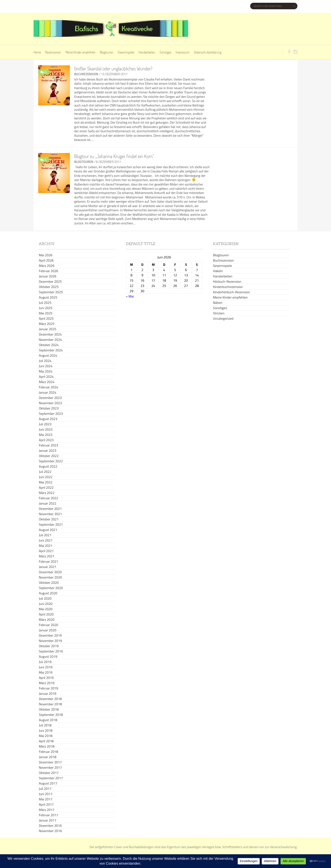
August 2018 (48, 720)
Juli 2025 (45, 303)
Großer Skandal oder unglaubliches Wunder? (113, 68)
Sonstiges (165, 52)
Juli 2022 (45, 472)
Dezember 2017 (50, 762)
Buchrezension (86, 74)
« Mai (130, 296)
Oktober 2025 (49, 287)
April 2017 (46, 804)
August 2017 (48, 783)
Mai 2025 (46, 313)
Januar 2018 (48, 757)
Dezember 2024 (50, 334)
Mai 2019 (46, 672)
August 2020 (48, 593)
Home (37, 52)
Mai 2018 (46, 736)
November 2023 (50, 403)
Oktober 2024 (49, 345)
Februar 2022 (49, 498)
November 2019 (50, 641)
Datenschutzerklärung (208, 52)
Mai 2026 (46, 255)
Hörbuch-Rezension (227, 281)
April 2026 (46, 260)
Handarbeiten (147, 52)
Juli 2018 (45, 725)
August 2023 (48, 419)
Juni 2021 (46, 540)
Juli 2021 (45, 535)
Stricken (219, 313)
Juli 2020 (45, 598)
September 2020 (51, 588)
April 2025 (46, 318)
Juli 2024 (45, 361)
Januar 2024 (48, 392)
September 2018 (51, 715)
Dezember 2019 (50, 635)
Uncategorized (223, 318)
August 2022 (48, 466)
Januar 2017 (48, 820)
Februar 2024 (49, 387)
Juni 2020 (46, 604)
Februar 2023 (49, 445)
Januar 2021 (48, 567)
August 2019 (48, 656)
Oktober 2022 (49, 456)
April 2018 (46, 741)
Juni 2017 (46, 794)
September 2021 (51, 524)
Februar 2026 (49, 271)
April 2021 (46, 551)
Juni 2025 (46, 308)
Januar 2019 (48, 693)
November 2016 (50, 831)
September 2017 (51, 778)
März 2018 (47, 746)
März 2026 (47, 266)
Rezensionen (53, 52)
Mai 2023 (46, 435)
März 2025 (47, 324)
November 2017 (50, 767)
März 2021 (47, 556)
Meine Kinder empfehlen (81, 52)
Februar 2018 (49, 752)
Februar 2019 (49, 688)
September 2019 (51, 651)
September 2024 (51, 350)
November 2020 (50, 577)
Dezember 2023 (50, 398)
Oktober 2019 (49, 646)
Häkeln (218, 271)
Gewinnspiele (126, 52)
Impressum (183, 52)
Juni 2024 (46, 366)
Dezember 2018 (50, 699)
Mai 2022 (46, 482)
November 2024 (50, 340)
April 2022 (46, 487)
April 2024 (46, 377)
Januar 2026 (48, 276)
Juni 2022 (46, 477)
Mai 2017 (46, 799)
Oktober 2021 (49, 519)
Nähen (218, 303)
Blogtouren (107, 52)
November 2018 (50, 704)
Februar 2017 (49, 815)
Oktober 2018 (49, 709)
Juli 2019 (45, 662)
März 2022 (47, 493)
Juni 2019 (46, 667)
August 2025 (48, 297)
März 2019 (47, 683)
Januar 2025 (48, 329)
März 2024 (47, 382)
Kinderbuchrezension (228, 287)
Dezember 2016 (50, 826)
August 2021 (48, 530)
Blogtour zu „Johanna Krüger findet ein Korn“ (114, 156)
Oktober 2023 (49, 408)
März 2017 (47, 810)
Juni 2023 (46, 429)
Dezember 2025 (50, 281)
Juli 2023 (45, 424)
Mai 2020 (46, 609)
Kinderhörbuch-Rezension (231, 292)
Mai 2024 (46, 371)
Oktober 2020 (49, 583)
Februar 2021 (49, 561)
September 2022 (51, 461)
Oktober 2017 (49, 773)
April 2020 (46, 614)
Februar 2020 (49, 625)
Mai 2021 (46, 546)
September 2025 (51, 292)
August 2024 (48, 355)
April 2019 (46, 678)
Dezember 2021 (50, 509)
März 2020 (47, 620)
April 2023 (46, 440)
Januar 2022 (48, 503)
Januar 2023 (48, 450)
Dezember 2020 (50, 572)
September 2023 (51, 414)
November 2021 (50, 514)
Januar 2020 (48, 630)
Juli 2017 (45, 789)
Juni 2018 (46, 730)
